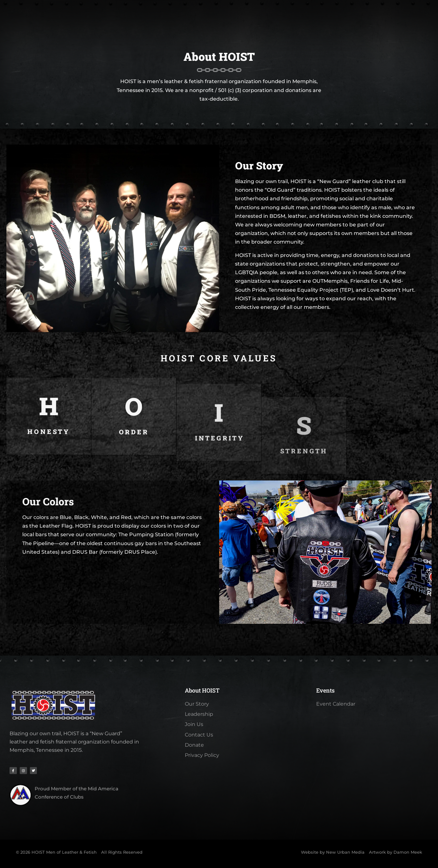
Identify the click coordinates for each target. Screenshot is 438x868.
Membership (138, 16)
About (98, 16)
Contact (336, 16)
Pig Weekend (185, 16)
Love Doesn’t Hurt (391, 290)
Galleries (269, 16)
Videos (303, 16)
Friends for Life (370, 281)
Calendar (229, 16)
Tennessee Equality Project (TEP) (311, 290)
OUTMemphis (330, 281)
